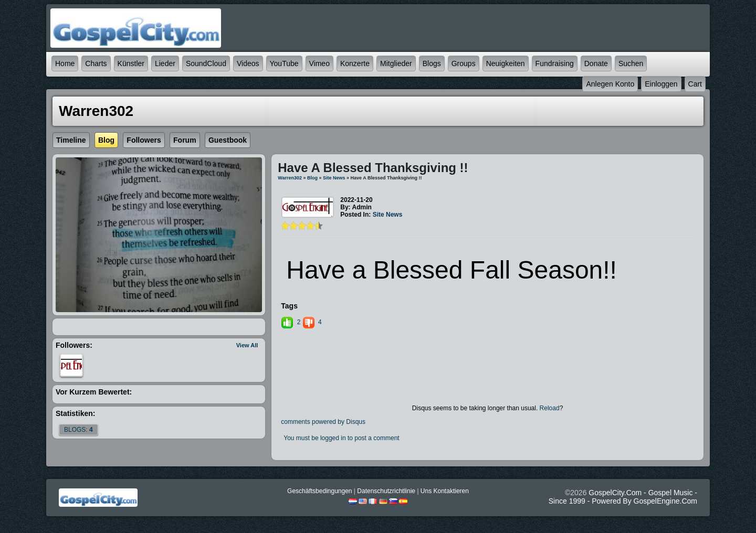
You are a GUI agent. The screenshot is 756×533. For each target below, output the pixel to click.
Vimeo (319, 63)
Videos (248, 63)
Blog (312, 178)
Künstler (131, 63)
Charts (96, 63)
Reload (550, 408)
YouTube (284, 63)
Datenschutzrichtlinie (386, 491)
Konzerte (355, 63)
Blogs (432, 63)
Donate (596, 63)
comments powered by (323, 422)
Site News (334, 178)
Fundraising (555, 63)
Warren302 (290, 178)
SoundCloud (206, 63)
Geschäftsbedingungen (319, 491)
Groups (464, 63)
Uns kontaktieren (445, 491)
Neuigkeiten (506, 63)
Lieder (165, 63)
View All (247, 345)
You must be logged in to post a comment (341, 438)
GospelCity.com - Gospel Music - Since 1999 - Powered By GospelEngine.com (623, 497)
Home (65, 63)
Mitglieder (396, 63)
